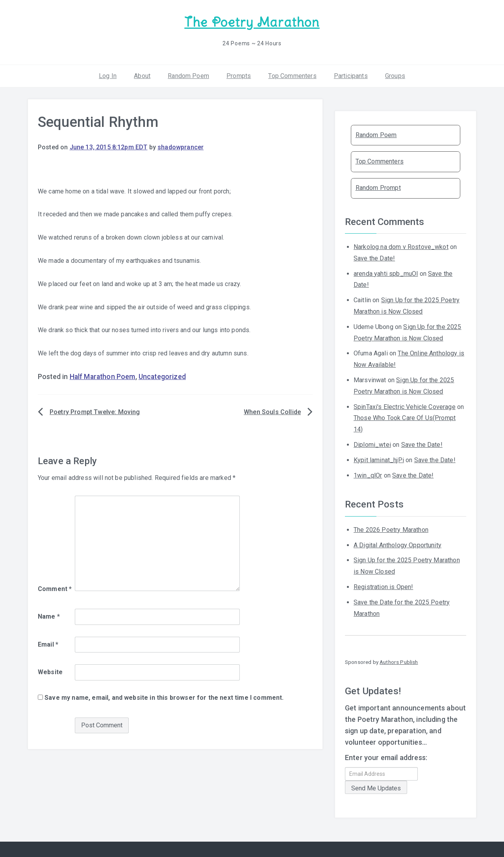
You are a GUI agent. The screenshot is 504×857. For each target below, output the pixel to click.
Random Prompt (378, 187)
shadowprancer (181, 146)
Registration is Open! (383, 586)
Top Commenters (292, 75)
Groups (395, 75)
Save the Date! (374, 257)
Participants (351, 75)
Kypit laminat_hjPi (379, 459)
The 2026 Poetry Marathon (391, 529)
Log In (108, 75)
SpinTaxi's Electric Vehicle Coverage (405, 406)
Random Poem (188, 75)
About (142, 75)
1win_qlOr (368, 474)
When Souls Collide (272, 411)
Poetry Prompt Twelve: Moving (95, 411)
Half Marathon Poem (103, 376)
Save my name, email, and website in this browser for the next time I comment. (164, 697)
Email (48, 643)
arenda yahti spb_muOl (386, 272)
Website (50, 671)
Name (49, 616)
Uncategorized (162, 376)
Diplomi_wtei (372, 444)
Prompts (239, 75)
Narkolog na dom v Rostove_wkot (401, 246)
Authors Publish (399, 661)
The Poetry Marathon (252, 22)
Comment (55, 588)
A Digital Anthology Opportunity (397, 544)
